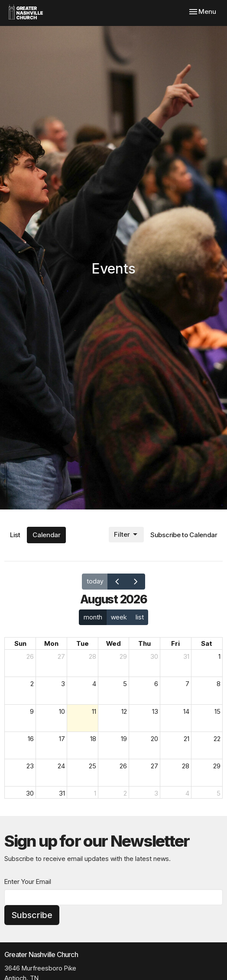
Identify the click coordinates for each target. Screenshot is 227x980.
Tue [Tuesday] (83, 643)
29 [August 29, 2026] (217, 766)
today (95, 581)
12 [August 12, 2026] (124, 711)
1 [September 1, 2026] (95, 793)
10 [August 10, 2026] (62, 711)
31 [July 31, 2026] (186, 656)
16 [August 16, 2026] (31, 739)
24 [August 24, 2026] (61, 766)
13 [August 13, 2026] (155, 711)
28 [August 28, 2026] (186, 766)
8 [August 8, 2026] (219, 684)
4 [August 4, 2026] (94, 684)
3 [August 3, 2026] (63, 684)
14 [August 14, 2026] (186, 711)
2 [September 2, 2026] (125, 793)
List (15, 535)
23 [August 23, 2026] (30, 766)
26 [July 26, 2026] (30, 656)
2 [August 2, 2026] (32, 684)
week (119, 617)
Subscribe (32, 915)
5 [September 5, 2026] (219, 793)
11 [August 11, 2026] (94, 711)
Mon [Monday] (51, 643)
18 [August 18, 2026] (93, 739)
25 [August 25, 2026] (92, 766)
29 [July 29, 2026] (123, 656)
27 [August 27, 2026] (154, 766)
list (140, 617)
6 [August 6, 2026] (156, 684)
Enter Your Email (28, 882)
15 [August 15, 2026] (217, 711)
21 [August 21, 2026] (186, 739)
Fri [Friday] (175, 643)
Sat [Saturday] (207, 643)
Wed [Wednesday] (114, 643)
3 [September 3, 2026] (156, 793)
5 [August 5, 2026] (125, 684)
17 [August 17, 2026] (62, 739)
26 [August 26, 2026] (123, 766)
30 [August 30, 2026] (30, 793)
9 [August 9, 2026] (32, 711)
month (93, 617)
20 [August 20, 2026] (154, 739)
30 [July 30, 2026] (154, 656)
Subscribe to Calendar (184, 535)
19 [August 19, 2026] (124, 739)
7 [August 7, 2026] (187, 684)
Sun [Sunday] (20, 643)
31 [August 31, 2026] (62, 793)
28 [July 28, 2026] (92, 656)
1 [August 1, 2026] (219, 656)
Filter (126, 535)
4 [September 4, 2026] (187, 793)
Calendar (46, 535)
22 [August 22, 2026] (217, 739)
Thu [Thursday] (144, 643)
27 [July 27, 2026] (61, 656)
